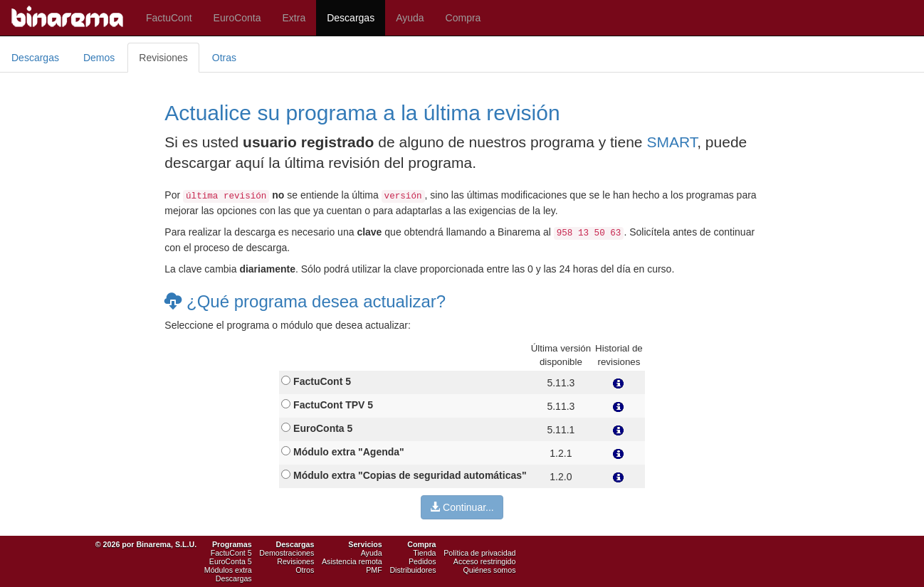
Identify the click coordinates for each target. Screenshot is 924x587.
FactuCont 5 (231, 553)
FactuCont (169, 18)
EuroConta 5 (231, 561)
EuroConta (237, 18)
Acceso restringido (485, 561)
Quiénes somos (489, 570)
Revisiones (163, 58)
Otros (305, 570)
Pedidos (422, 561)
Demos (99, 58)
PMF (374, 570)
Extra (294, 18)
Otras (224, 58)
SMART (672, 142)
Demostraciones (287, 553)
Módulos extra (228, 570)
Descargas (351, 18)
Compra (463, 18)
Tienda (424, 553)
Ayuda (410, 18)
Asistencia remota (352, 561)
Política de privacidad (479, 553)
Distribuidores (413, 570)
